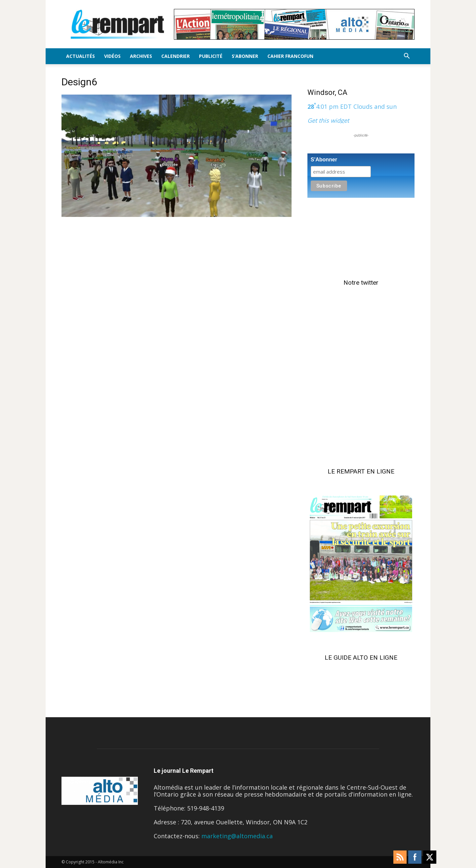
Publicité (211, 56)
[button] (407, 56)
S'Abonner (324, 160)
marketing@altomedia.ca (237, 836)
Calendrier (176, 56)
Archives (141, 56)
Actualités (80, 56)
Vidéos (112, 56)
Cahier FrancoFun (290, 56)
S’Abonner (245, 56)
